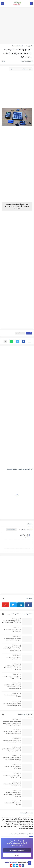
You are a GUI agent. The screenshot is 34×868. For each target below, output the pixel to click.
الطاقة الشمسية (18, 46)
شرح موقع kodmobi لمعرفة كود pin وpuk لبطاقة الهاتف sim (12, 639)
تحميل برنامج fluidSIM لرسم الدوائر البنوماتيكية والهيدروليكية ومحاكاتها (11, 622)
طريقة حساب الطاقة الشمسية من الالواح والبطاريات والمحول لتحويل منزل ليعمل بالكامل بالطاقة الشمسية (11, 724)
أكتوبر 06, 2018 (16, 702)
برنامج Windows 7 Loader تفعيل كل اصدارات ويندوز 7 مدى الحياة (11, 750)
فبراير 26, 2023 (16, 655)
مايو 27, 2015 (17, 628)
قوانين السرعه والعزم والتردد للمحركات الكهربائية (13, 658)
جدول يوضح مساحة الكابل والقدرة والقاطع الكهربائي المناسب (12, 776)
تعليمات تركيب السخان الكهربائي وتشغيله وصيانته (12, 785)
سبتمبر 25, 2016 (16, 719)
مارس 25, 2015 (16, 756)
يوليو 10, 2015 (16, 730)
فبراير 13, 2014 (16, 636)
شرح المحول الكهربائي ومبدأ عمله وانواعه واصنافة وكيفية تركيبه (12, 759)
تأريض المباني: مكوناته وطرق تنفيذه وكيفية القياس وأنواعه (11, 677)
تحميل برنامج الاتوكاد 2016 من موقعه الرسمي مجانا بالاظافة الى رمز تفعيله (12, 668)
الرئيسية (29, 46)
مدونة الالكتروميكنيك (10, 862)
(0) (3, 61)
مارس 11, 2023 (16, 674)
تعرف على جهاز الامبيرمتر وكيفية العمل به (12, 804)
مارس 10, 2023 (16, 693)
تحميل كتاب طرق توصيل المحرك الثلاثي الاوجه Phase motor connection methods (12, 687)
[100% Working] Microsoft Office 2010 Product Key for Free (12, 705)
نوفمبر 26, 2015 (16, 782)
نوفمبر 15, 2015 (16, 619)
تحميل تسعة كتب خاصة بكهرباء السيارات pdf (12, 767)
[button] (23, 341)
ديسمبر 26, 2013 (16, 801)
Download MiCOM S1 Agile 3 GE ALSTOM (13, 696)
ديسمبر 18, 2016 (16, 645)
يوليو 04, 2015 (16, 773)
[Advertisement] (17, 25)
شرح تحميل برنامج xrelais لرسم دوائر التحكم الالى (13, 631)
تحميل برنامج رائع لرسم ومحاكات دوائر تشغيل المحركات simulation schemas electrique (12, 649)
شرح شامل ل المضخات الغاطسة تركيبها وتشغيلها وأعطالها (12, 733)
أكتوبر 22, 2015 (16, 664)
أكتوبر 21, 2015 (16, 765)
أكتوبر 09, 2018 (16, 683)
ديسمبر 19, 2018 (16, 747)
